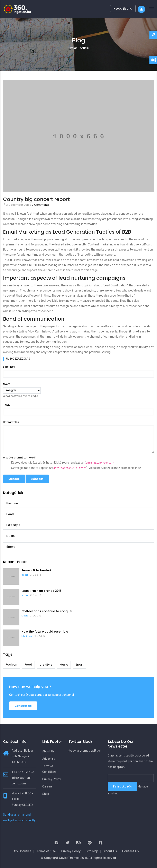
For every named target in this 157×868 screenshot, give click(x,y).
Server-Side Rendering (38, 570)
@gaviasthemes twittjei (85, 751)
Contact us (23, 706)
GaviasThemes (69, 858)
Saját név (9, 367)
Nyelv (6, 384)
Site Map (92, 851)
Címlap (73, 48)
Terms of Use (46, 851)
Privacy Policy (52, 779)
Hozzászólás (11, 422)
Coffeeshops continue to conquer (47, 611)
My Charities (23, 851)
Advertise (49, 759)
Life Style (13, 525)
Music (10, 536)
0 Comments (40, 205)
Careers (47, 787)
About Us (48, 751)
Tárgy (7, 405)
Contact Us (131, 851)
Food (10, 514)
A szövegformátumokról (19, 458)
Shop (46, 794)
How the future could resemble (45, 632)
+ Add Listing (123, 9)
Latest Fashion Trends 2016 (41, 591)
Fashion (12, 503)
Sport (11, 547)
